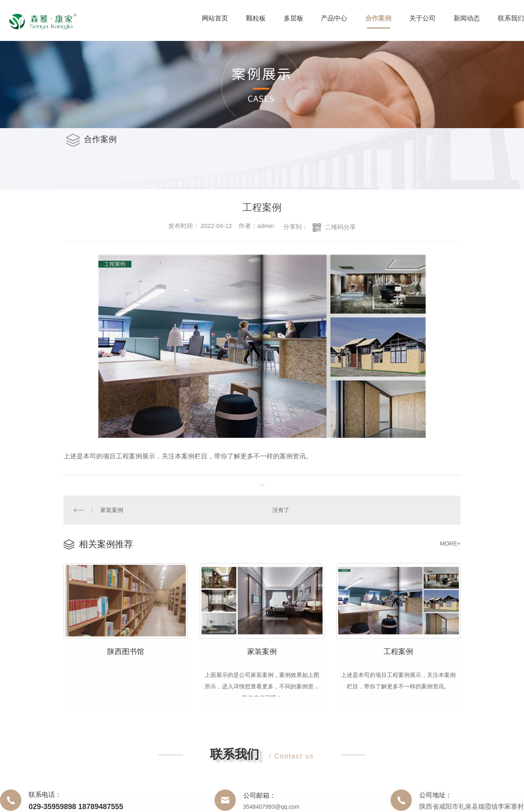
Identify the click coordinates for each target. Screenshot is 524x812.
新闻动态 (467, 18)
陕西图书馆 (126, 651)
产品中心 (334, 18)
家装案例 (112, 510)
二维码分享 (340, 227)
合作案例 (378, 18)
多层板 (294, 18)
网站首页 (215, 18)
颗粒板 (256, 18)
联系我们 (511, 18)
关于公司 (422, 18)
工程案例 (398, 651)
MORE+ (450, 543)
